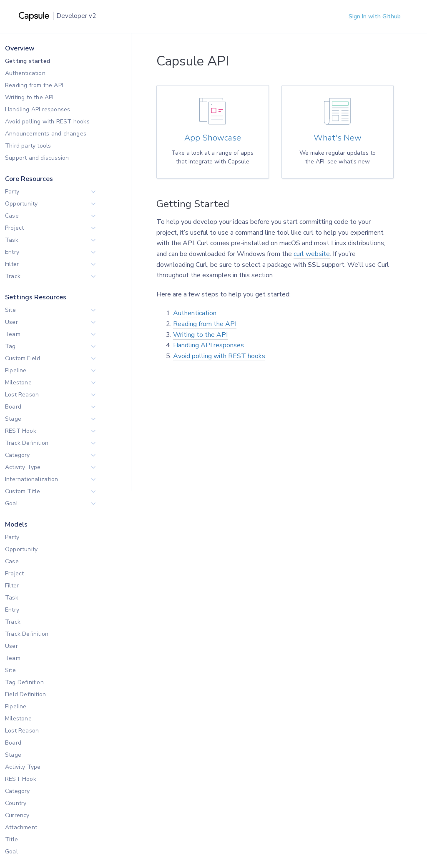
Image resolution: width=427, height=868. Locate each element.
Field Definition (25, 694)
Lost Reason (22, 395)
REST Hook (21, 431)
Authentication (25, 73)
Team (13, 334)
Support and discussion (37, 158)
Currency (17, 815)
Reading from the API (34, 85)
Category (18, 455)
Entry (12, 252)
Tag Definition (24, 682)
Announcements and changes (46, 134)
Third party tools (28, 146)
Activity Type (23, 467)
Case (12, 216)
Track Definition (27, 443)
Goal (11, 503)
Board (13, 407)
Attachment (21, 827)
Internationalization (31, 479)
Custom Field (23, 358)
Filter (12, 264)
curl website (312, 254)
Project (14, 228)
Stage (13, 419)
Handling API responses (38, 109)
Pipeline (16, 370)
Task (12, 240)
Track (13, 276)
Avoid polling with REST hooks (47, 122)
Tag (10, 346)
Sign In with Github (375, 16)
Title (11, 839)
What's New (338, 138)
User (11, 322)
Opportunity (21, 204)
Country (16, 803)
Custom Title (23, 491)
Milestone (18, 383)
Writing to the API (29, 97)
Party (12, 192)
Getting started (28, 61)
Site (10, 310)
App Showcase (213, 138)
